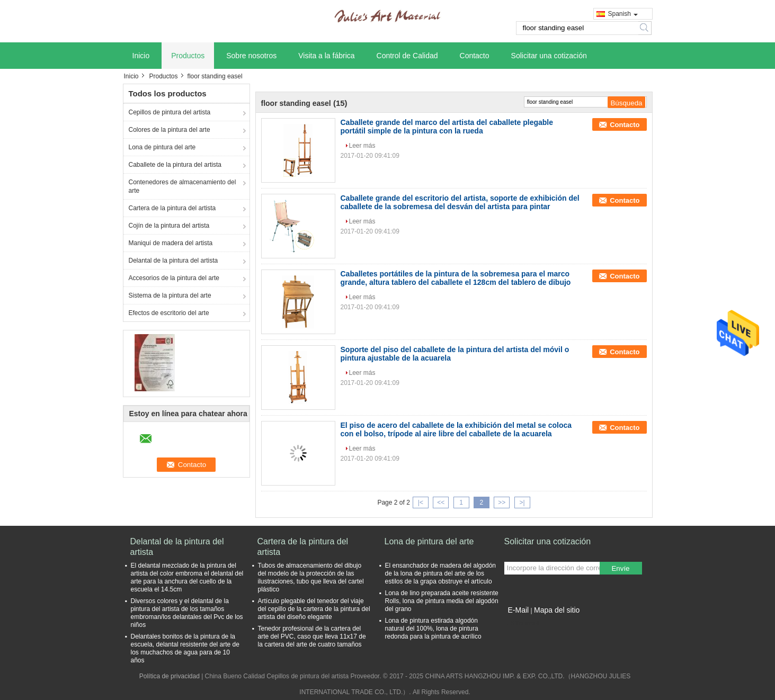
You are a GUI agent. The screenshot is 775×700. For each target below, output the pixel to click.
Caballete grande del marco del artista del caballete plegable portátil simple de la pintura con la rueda (447, 127)
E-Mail (519, 610)
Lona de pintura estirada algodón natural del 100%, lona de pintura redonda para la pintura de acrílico (433, 629)
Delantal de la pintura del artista (173, 261)
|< (421, 502)
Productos (188, 56)
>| (522, 502)
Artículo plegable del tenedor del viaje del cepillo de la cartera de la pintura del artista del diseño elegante (314, 609)
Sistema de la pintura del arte (170, 295)
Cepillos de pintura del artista (170, 112)
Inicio (141, 56)
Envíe (620, 568)
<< (441, 502)
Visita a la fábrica (326, 56)
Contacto (475, 56)
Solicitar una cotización (549, 56)
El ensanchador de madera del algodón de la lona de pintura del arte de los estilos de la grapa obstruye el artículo (440, 573)
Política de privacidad (170, 676)
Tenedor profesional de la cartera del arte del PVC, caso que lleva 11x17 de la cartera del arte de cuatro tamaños (312, 636)
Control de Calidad (407, 56)
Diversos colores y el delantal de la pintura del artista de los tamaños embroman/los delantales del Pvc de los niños (187, 613)
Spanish (623, 14)
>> (502, 502)
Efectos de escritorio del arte (169, 313)
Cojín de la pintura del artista (169, 226)
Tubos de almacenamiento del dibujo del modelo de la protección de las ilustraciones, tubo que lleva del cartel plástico (311, 577)
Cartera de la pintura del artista (172, 208)
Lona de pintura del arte (162, 147)
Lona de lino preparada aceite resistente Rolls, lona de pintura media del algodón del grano (442, 601)
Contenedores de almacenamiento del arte (182, 186)
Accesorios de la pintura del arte (174, 278)
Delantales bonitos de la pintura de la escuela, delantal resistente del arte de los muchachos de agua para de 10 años (185, 648)
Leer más (362, 146)
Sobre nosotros (251, 56)
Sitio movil (522, 623)
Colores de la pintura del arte (170, 130)
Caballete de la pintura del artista (175, 165)
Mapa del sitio (557, 610)
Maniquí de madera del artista (171, 243)
